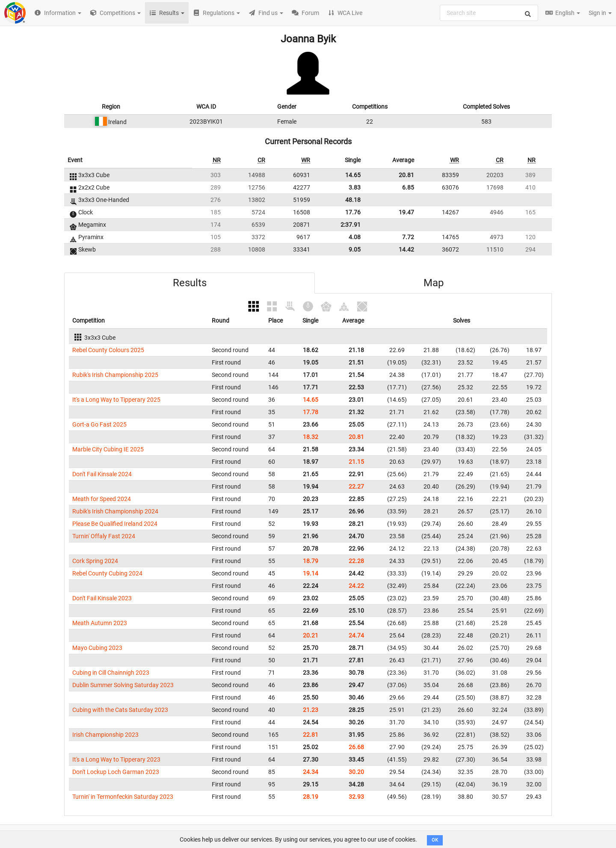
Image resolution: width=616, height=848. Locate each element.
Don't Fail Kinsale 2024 (102, 474)
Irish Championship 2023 (105, 735)
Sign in (600, 13)
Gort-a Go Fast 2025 (99, 424)
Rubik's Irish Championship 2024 (115, 511)
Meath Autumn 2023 (100, 623)
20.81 (406, 175)
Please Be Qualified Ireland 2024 (115, 524)
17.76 (353, 212)
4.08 (355, 237)
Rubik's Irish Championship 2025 (115, 375)
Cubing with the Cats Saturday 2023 (120, 710)
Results (190, 283)
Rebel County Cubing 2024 (107, 573)
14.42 (406, 249)
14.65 (353, 175)
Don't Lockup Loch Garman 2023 (116, 772)
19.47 (406, 212)
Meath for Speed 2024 (102, 499)
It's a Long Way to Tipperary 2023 (116, 759)
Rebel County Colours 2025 (108, 350)
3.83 (355, 187)
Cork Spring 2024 (95, 561)
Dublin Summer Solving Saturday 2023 (123, 685)
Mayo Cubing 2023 (97, 648)
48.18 (353, 200)
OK (435, 840)
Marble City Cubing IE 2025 (108, 449)
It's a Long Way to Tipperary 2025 (116, 400)
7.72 (408, 237)
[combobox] (489, 13)
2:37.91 (351, 225)
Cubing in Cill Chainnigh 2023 (111, 673)
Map (434, 283)
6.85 (408, 187)
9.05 (355, 249)
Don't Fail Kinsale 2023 (102, 598)
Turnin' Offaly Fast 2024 (104, 536)
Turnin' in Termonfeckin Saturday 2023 (123, 797)
